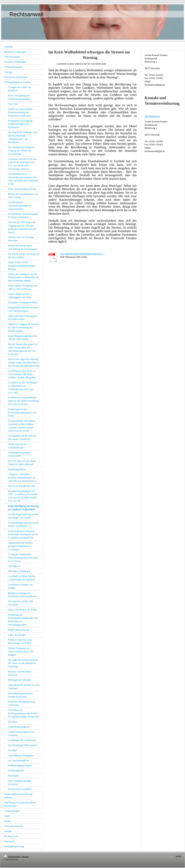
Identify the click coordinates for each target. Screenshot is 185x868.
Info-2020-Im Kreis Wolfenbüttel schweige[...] (82, 254)
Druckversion (12, 856)
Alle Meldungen (152, 116)
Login (178, 856)
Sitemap (25, 856)
